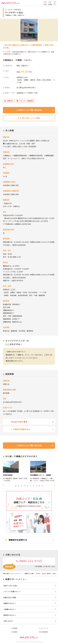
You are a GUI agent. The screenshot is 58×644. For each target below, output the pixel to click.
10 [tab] (42, 486)
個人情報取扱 (44, 632)
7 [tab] (33, 486)
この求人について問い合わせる (35, 110)
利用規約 (14, 632)
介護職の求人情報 (29, 573)
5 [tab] (28, 486)
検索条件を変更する (29, 540)
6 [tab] (31, 486)
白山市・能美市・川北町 (49, 573)
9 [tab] (39, 486)
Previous (4, 486)
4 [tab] (25, 486)
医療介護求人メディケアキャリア (12, 573)
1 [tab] (16, 486)
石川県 (38, 573)
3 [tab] (22, 486)
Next (55, 486)
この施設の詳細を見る (32, 429)
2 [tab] (19, 486)
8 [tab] (36, 486)
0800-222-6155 (22, 562)
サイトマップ (44, 628)
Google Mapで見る (32, 422)
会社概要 (14, 628)
